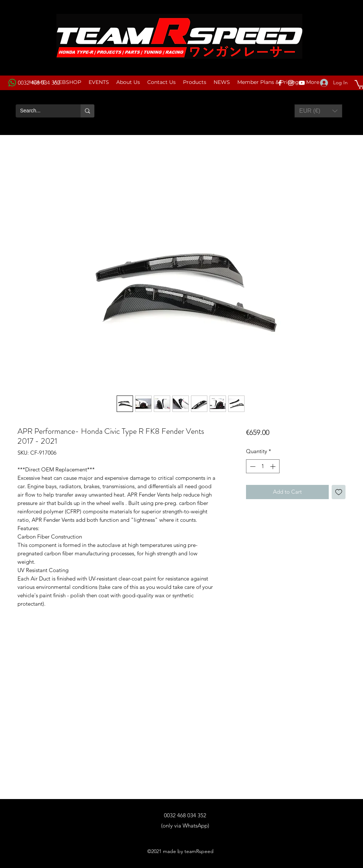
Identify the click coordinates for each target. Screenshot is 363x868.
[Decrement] (252, 466)
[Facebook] (280, 83)
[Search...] (43, 111)
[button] (318, 111)
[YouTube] (302, 83)
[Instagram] (291, 83)
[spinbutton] (263, 466)
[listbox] (318, 111)
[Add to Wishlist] (339, 492)
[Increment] (274, 466)
